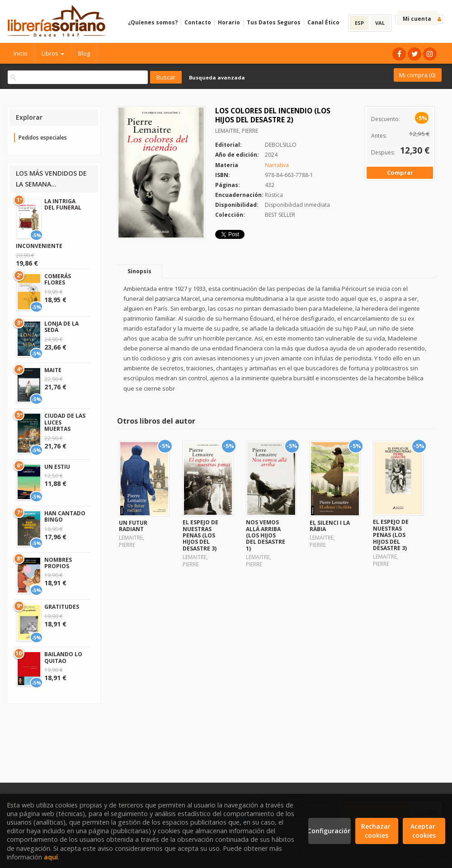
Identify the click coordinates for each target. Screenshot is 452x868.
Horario (229, 22)
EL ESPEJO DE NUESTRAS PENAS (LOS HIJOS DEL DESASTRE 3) (200, 535)
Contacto (198, 22)
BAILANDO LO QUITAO (63, 657)
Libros (53, 53)
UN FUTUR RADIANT (133, 526)
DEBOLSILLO (281, 145)
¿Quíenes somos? (153, 22)
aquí (51, 857)
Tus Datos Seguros (274, 22)
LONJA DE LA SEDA (61, 327)
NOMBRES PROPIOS (58, 563)
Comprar (400, 173)
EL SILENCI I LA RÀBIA (330, 526)
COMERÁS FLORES (58, 279)
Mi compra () (417, 75)
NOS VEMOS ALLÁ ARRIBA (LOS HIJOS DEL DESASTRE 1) (266, 535)
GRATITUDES (62, 607)
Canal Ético (323, 22)
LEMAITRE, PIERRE (237, 131)
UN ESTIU (57, 467)
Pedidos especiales (43, 138)
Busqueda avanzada (217, 77)
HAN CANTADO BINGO (65, 516)
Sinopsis (139, 271)
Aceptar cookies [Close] (424, 831)
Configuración (330, 831)
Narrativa (277, 165)
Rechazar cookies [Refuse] (377, 831)
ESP (359, 23)
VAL (380, 23)
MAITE (53, 370)
